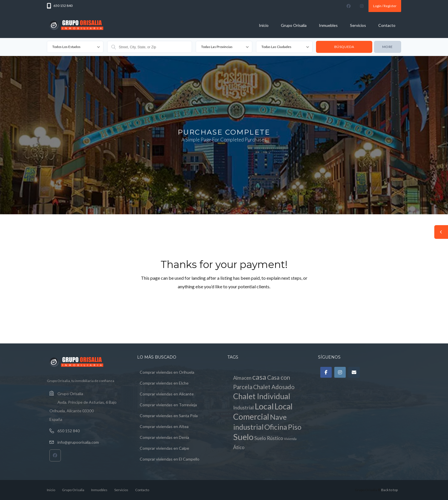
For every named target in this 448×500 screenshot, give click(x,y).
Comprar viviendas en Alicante (167, 394)
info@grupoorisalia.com (78, 442)
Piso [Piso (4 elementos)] (295, 427)
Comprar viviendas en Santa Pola (169, 416)
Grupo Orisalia (294, 25)
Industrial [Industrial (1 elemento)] (243, 408)
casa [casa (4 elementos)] (259, 377)
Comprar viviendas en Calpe (164, 448)
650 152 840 (69, 431)
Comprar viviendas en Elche (164, 383)
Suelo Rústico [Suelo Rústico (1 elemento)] (269, 438)
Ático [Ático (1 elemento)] (239, 447)
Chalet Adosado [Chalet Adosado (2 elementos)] (274, 387)
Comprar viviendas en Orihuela (167, 372)
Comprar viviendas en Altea (164, 426)
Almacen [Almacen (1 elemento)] (242, 378)
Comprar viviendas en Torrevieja (168, 405)
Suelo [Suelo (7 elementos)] (243, 437)
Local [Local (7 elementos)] (264, 406)
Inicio (264, 25)
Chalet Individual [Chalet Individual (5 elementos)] (262, 396)
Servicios (358, 25)
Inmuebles (328, 25)
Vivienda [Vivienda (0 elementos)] (290, 439)
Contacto (387, 25)
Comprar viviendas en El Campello (170, 459)
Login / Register (385, 6)
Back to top (389, 490)
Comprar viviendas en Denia (164, 437)
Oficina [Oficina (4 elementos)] (276, 427)
